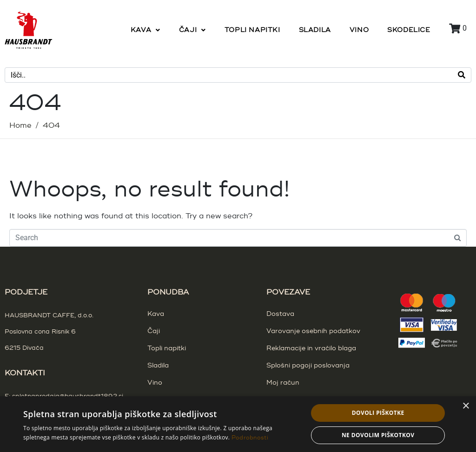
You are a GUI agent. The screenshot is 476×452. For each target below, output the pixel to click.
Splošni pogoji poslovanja (308, 365)
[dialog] (238, 424)
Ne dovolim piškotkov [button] (378, 435)
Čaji (154, 331)
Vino (155, 383)
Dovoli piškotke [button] (378, 413)
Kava (156, 314)
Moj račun (283, 383)
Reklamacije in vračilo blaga (311, 348)
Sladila (158, 365)
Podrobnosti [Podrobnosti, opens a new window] (250, 438)
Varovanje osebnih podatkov (313, 331)
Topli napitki (167, 348)
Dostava (280, 314)
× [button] (466, 406)
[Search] (462, 75)
